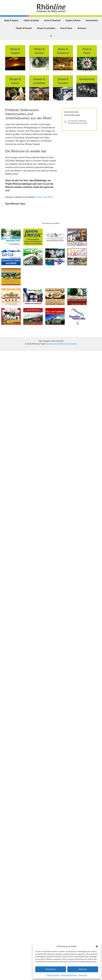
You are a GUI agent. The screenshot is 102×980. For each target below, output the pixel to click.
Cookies (74, 344)
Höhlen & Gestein (31, 21)
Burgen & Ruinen (73, 21)
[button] (97, 946)
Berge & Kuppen (11, 21)
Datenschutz (64, 344)
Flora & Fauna (66, 28)
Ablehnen (83, 969)
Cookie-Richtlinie (53, 975)
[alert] (79, 122)
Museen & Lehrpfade (46, 28)
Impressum (83, 975)
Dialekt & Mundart (24, 28)
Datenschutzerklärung (69, 975)
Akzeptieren (51, 969)
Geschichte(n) (92, 21)
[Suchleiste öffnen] (51, 36)
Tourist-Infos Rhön (44, 197)
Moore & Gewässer (52, 21)
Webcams (82, 28)
